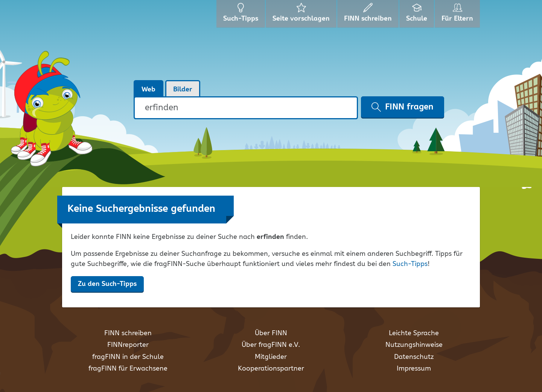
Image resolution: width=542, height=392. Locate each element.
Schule (418, 15)
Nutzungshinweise (414, 345)
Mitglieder (271, 357)
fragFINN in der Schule (128, 357)
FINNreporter (128, 345)
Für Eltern (459, 15)
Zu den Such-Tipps (107, 284)
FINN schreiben (128, 333)
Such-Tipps (410, 264)
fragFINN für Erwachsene (128, 369)
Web (148, 90)
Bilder (183, 90)
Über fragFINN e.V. (271, 345)
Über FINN (271, 333)
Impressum (414, 369)
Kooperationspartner (271, 369)
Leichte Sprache (414, 333)
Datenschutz (414, 357)
